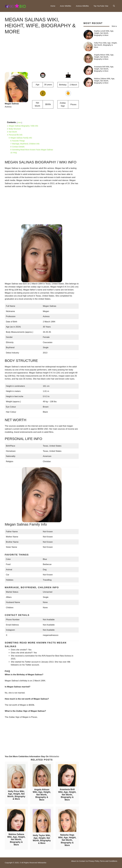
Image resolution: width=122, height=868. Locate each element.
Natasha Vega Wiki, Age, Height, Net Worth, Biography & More (67, 840)
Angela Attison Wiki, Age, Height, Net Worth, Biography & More (42, 795)
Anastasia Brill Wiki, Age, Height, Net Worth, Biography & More (67, 795)
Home (53, 6)
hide (19, 122)
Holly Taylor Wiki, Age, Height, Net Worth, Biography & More (42, 839)
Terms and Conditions (109, 861)
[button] (114, 6)
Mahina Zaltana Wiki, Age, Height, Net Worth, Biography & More (16, 839)
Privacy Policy (94, 861)
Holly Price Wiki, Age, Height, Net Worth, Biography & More (16, 795)
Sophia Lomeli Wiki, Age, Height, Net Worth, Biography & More (104, 33)
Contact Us (83, 861)
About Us (75, 861)
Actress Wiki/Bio (82, 6)
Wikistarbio (54, 756)
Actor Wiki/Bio (66, 6)
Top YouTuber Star (101, 6)
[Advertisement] (42, 55)
